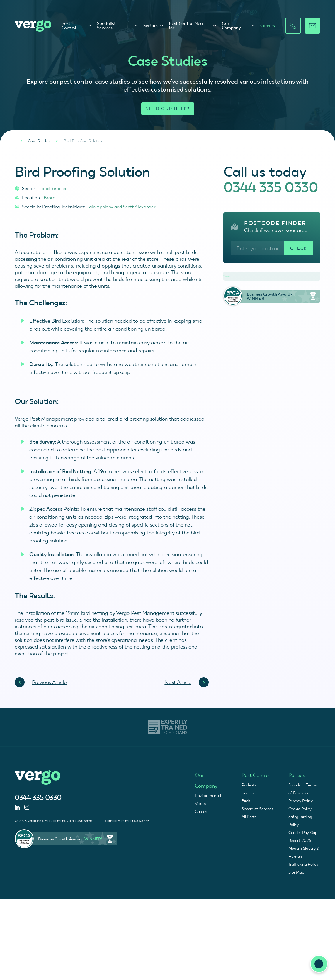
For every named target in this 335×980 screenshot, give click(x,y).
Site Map (296, 872)
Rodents (249, 785)
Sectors (153, 26)
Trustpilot (227, 276)
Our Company (238, 26)
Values (200, 803)
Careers (268, 26)
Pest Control (76, 26)
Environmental (208, 795)
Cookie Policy (300, 809)
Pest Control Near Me (192, 26)
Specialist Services (117, 26)
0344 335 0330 (271, 187)
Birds (246, 801)
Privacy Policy (301, 801)
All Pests (249, 817)
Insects (248, 793)
